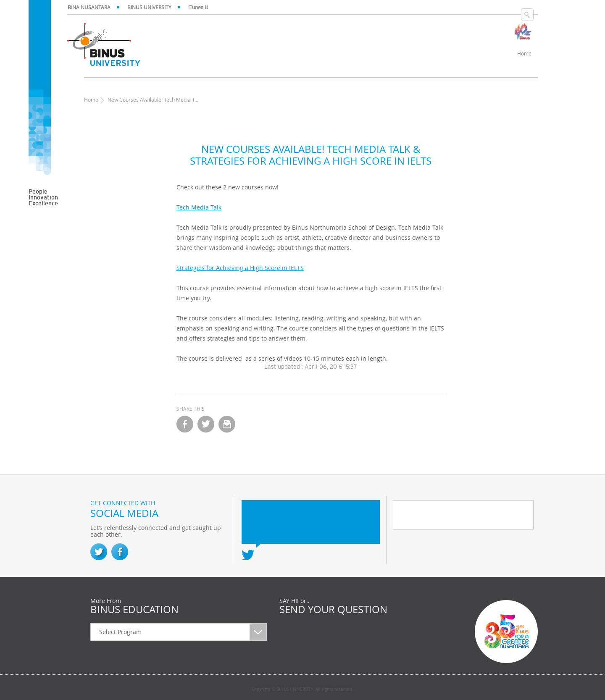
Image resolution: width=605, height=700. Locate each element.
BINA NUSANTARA (89, 7)
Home (91, 100)
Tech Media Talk (199, 207)
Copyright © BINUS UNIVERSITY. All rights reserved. (302, 690)
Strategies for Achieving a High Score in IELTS (240, 268)
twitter (206, 424)
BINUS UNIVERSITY (149, 7)
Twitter (99, 552)
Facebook (120, 552)
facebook (185, 424)
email (227, 424)
